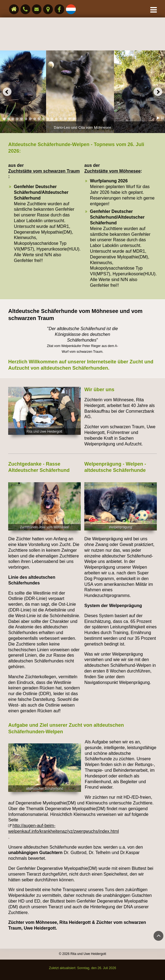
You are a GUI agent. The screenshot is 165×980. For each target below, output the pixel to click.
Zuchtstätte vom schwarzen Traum (44, 171)
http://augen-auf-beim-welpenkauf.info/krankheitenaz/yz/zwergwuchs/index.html (64, 828)
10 (43, 119)
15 (65, 119)
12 (52, 119)
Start (158, 118)
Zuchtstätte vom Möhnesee (112, 171)
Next (158, 92)
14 (61, 119)
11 (48, 119)
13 (56, 119)
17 (74, 119)
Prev (7, 92)
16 (70, 119)
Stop (162, 118)
